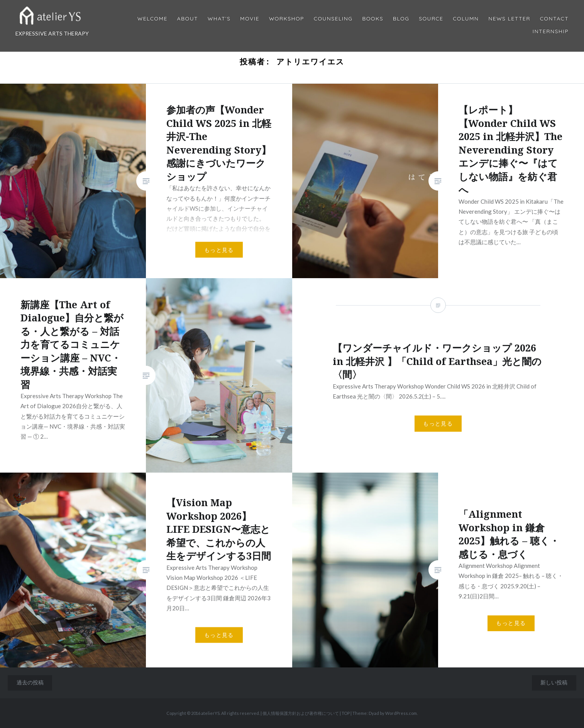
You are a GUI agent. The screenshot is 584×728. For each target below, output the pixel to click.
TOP (346, 713)
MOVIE (250, 19)
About (188, 19)
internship (551, 31)
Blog (401, 19)
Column (466, 19)
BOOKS (373, 19)
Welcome (152, 19)
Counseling (333, 19)
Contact (554, 19)
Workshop (287, 19)
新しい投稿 (554, 682)
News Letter (509, 19)
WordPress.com (401, 713)
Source (431, 19)
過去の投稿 (30, 682)
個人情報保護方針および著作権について (301, 713)
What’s (219, 19)
